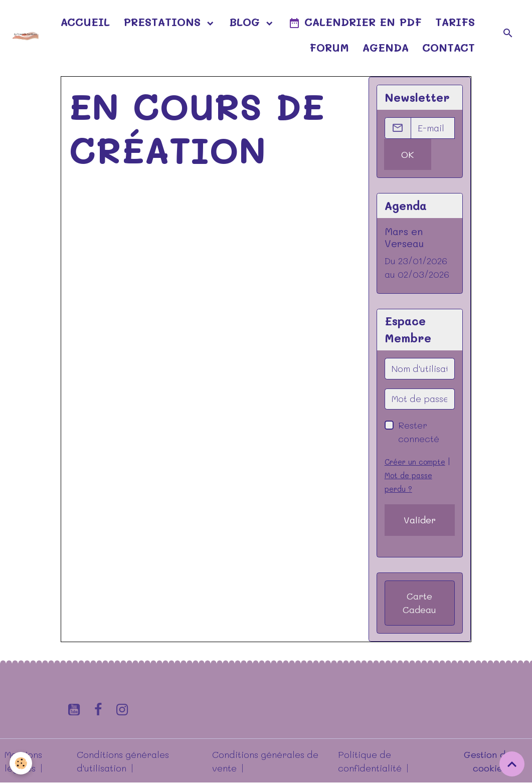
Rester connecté (419, 432)
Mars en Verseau (404, 237)
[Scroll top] (512, 764)
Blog (246, 22)
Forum (329, 47)
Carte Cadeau (419, 603)
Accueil (85, 22)
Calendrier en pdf (355, 22)
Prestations (164, 22)
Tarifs (455, 22)
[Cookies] (21, 763)
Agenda (386, 47)
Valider (420, 520)
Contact (449, 47)
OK (407, 154)
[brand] (25, 34)
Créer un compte (415, 462)
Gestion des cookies (489, 761)
